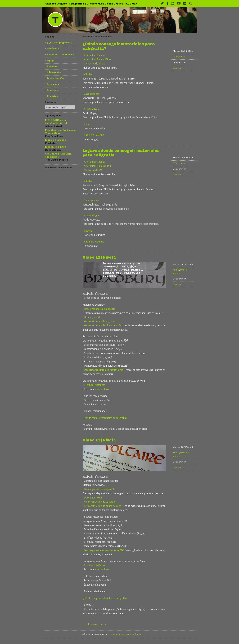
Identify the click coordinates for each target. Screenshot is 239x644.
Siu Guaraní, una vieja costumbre (58, 155)
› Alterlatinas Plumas (94, 55)
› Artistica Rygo (91, 109)
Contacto (53, 90)
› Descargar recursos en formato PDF (103, 370)
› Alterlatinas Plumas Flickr (97, 59)
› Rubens (87, 124)
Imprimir (177, 68)
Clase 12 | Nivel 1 (99, 257)
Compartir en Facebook (188, 62)
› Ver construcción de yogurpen (99, 321)
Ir (69, 172)
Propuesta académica (60, 54)
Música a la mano (56, 140)
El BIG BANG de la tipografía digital (56, 122)
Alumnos (52, 66)
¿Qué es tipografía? (59, 43)
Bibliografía (54, 72)
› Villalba (87, 74)
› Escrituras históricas (94, 385)
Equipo (51, 60)
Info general (179, 57)
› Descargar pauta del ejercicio (99, 309)
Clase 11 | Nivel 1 (99, 440)
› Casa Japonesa (91, 94)
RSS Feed (126, 634)
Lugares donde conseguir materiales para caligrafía (121, 153)
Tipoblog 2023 (53, 116)
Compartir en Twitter (191, 62)
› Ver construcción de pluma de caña (102, 325)
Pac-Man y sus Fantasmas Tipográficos (61, 132)
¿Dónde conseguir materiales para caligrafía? (119, 46)
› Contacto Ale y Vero (94, 64)
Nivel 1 (176, 270)
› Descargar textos (92, 317)
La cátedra (54, 48)
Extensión (53, 84)
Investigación (55, 78)
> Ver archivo (102, 389)
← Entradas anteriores (94, 624)
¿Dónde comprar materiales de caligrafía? (105, 418)
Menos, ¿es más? (56, 147)
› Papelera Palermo (93, 135)
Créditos (52, 96)
